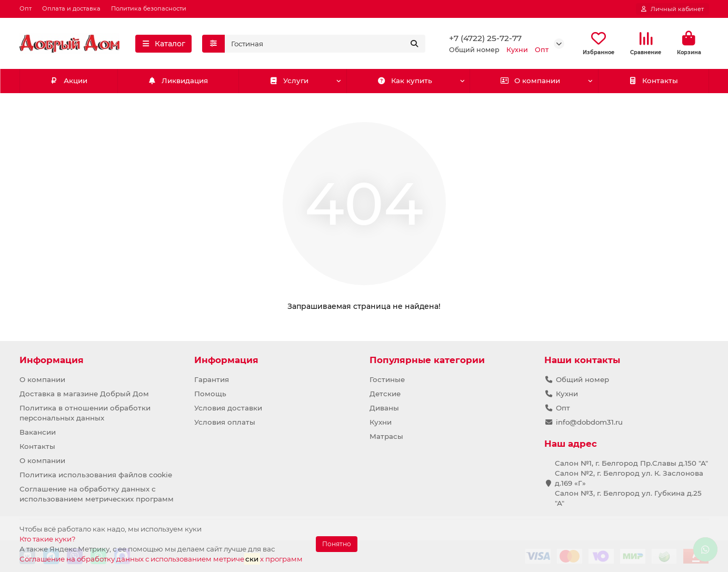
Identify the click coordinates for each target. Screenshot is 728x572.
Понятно (337, 544)
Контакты (653, 81)
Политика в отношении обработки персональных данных (85, 413)
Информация (52, 360)
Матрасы (386, 436)
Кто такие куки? (48, 539)
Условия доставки (228, 408)
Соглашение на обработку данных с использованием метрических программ (97, 494)
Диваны (384, 408)
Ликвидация (178, 81)
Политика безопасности (149, 8)
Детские (385, 394)
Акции (68, 81)
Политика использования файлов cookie (96, 475)
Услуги (289, 81)
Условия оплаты (225, 422)
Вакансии (38, 432)
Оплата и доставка (71, 8)
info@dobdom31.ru (589, 422)
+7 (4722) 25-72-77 (485, 38)
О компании (531, 81)
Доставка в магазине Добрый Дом (84, 394)
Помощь (210, 394)
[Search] (325, 44)
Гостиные (387, 379)
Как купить (405, 81)
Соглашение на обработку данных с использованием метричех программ (161, 559)
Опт (26, 8)
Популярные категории (427, 360)
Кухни (381, 422)
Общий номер (582, 379)
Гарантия (212, 379)
